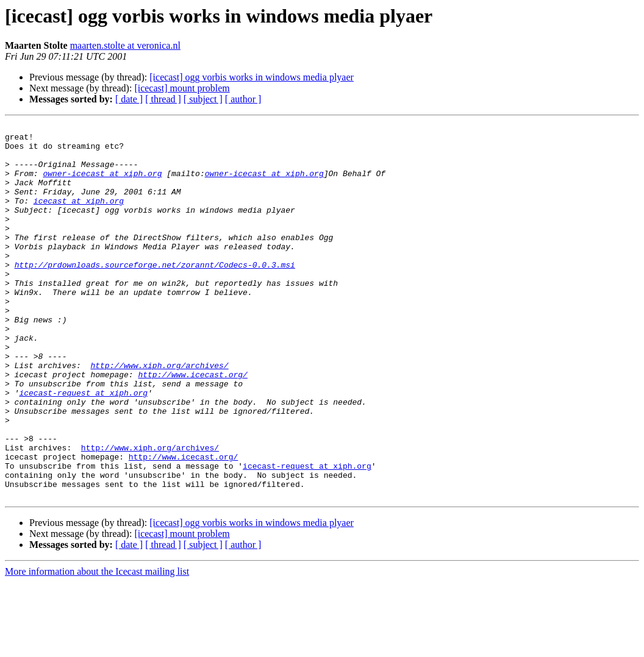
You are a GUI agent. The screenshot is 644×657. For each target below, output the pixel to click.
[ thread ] (163, 99)
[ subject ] (203, 99)
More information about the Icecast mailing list (97, 646)
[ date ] (129, 99)
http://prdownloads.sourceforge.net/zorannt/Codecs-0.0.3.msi (155, 294)
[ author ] (243, 99)
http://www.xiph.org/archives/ (159, 414)
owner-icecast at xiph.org (102, 184)
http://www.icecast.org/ (192, 425)
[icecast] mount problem (182, 88)
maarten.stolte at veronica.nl (125, 45)
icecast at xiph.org (79, 217)
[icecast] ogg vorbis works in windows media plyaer (252, 77)
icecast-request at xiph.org (83, 447)
